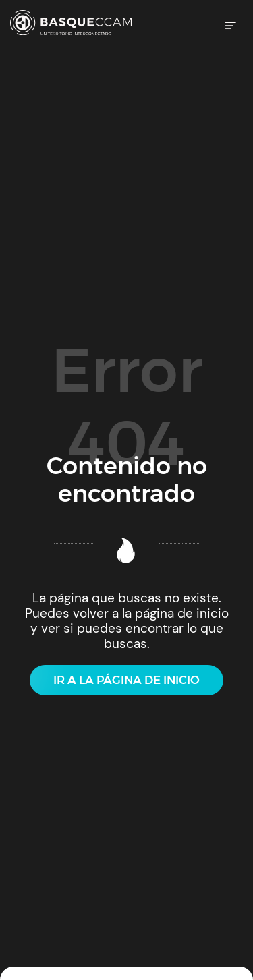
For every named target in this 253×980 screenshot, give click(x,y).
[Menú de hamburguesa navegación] (231, 25)
